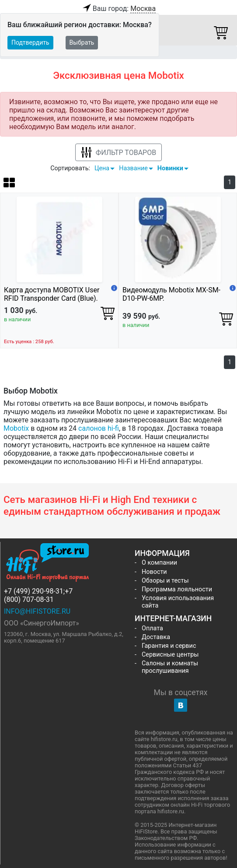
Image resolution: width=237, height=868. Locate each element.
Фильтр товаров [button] (118, 153)
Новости (154, 572)
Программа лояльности (177, 589)
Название (133, 168)
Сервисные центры (170, 655)
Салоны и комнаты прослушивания (170, 667)
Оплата (152, 628)
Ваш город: (118, 9)
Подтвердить (30, 42)
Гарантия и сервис (169, 646)
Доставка (156, 637)
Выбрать (82, 42)
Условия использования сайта (178, 602)
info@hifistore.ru (37, 611)
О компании (159, 563)
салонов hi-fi (99, 428)
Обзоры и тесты (165, 581)
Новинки (170, 168)
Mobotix (16, 428)
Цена (102, 168)
